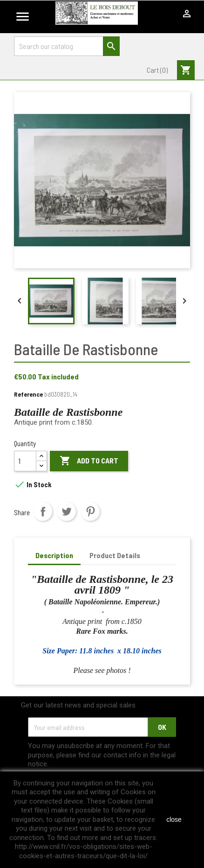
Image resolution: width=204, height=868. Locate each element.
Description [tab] (54, 555)
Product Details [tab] (115, 555)
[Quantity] (25, 461)
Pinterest (90, 511)
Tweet (67, 511)
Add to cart (89, 461)
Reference (28, 394)
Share (43, 511)
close (174, 819)
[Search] (67, 46)
